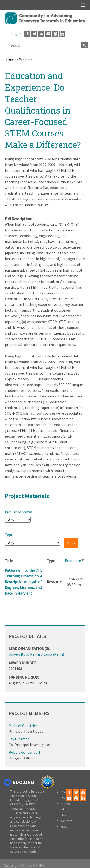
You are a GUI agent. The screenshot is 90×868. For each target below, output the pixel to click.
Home (11, 60)
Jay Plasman (19, 739)
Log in (16, 34)
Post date (75, 561)
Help (64, 826)
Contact (67, 821)
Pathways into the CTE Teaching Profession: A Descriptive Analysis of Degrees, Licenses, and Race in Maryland (24, 582)
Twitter (34, 34)
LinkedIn (62, 34)
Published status (19, 512)
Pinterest (55, 34)
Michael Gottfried (23, 726)
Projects (26, 60)
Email (41, 34)
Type (9, 535)
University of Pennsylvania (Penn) (36, 654)
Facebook (27, 34)
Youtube (48, 34)
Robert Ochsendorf (24, 752)
